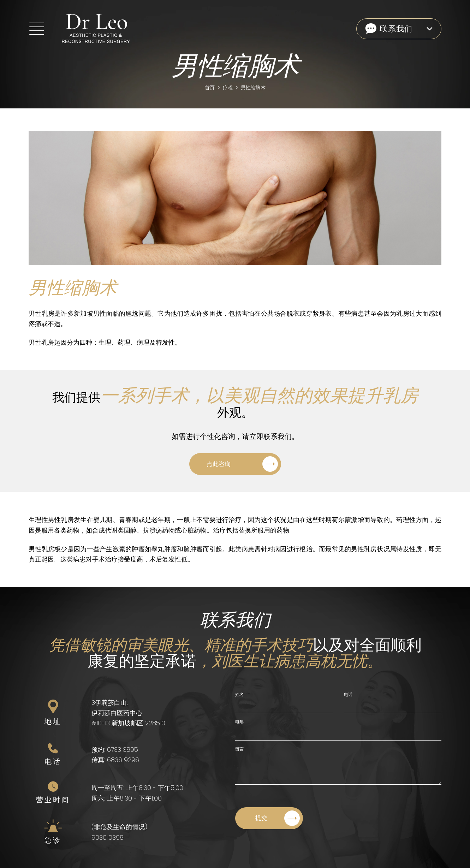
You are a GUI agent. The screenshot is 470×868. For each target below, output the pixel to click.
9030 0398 (108, 837)
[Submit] (269, 818)
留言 (239, 749)
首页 (210, 88)
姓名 (239, 694)
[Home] (85, 29)
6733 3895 (123, 750)
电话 (348, 694)
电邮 (239, 722)
